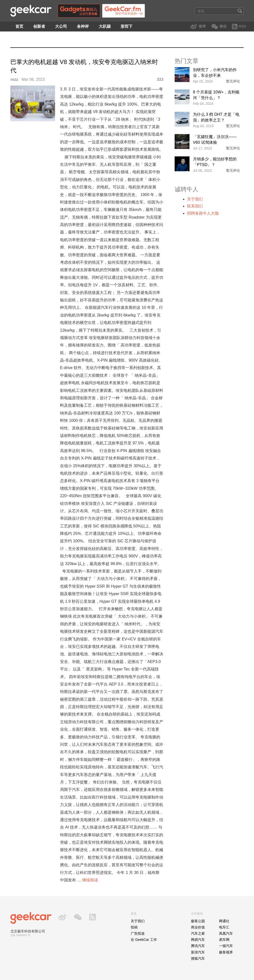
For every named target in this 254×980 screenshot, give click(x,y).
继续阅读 (90, 880)
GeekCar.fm (124, 11)
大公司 (61, 26)
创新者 (39, 26)
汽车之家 (198, 933)
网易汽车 (198, 940)
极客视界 (226, 952)
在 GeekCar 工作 (144, 940)
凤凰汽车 (226, 933)
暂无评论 (233, 81)
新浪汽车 (198, 952)
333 (160, 79)
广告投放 (138, 933)
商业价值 (198, 927)
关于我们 (195, 199)
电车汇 (224, 927)
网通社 (224, 921)
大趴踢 (105, 26)
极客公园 (198, 921)
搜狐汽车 (198, 958)
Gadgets (79, 11)
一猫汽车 (226, 946)
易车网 (224, 940)
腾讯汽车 (198, 946)
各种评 (83, 26)
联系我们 (195, 206)
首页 (19, 26)
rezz (14, 79)
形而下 (127, 26)
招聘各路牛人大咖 (203, 213)
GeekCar (31, 11)
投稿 (134, 927)
